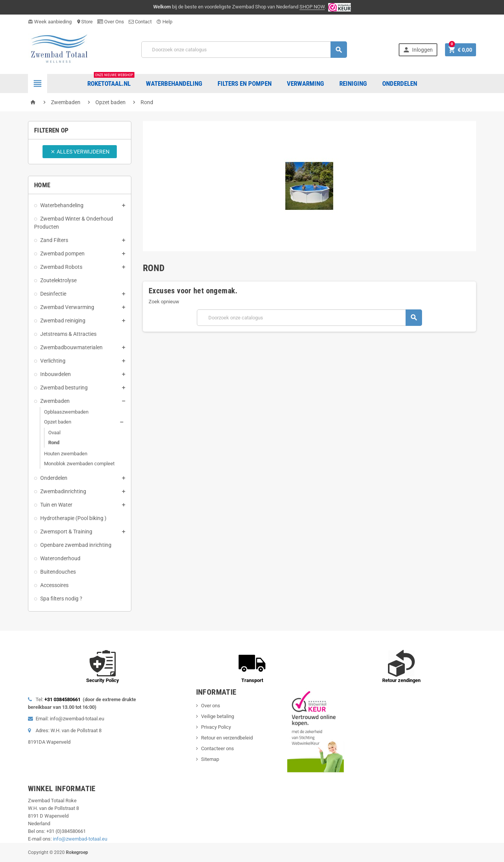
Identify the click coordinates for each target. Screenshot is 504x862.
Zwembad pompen (62, 254)
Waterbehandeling (62, 205)
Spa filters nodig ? (61, 599)
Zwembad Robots (61, 267)
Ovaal (54, 433)
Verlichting (53, 361)
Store (84, 22)
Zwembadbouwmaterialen (71, 347)
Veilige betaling (218, 716)
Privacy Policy (216, 727)
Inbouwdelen (56, 374)
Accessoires (54, 585)
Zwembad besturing (64, 388)
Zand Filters (54, 240)
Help (164, 22)
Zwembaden (55, 401)
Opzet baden (58, 422)
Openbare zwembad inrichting (76, 545)
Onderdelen (54, 478)
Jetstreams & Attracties (68, 334)
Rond (54, 442)
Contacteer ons (218, 748)
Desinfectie (53, 294)
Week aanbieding (50, 22)
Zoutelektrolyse (58, 280)
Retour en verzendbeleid (227, 738)
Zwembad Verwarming (67, 307)
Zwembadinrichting (63, 491)
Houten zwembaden (66, 454)
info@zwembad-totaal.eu (80, 839)
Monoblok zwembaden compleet (79, 464)
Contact (140, 22)
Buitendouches (58, 572)
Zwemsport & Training (66, 532)
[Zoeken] (244, 50)
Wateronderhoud (60, 558)
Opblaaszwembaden (66, 412)
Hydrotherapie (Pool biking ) (73, 518)
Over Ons (111, 22)
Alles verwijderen (80, 152)
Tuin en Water (56, 505)
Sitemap (210, 759)
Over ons (211, 706)
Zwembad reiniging (63, 321)
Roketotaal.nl (111, 81)
